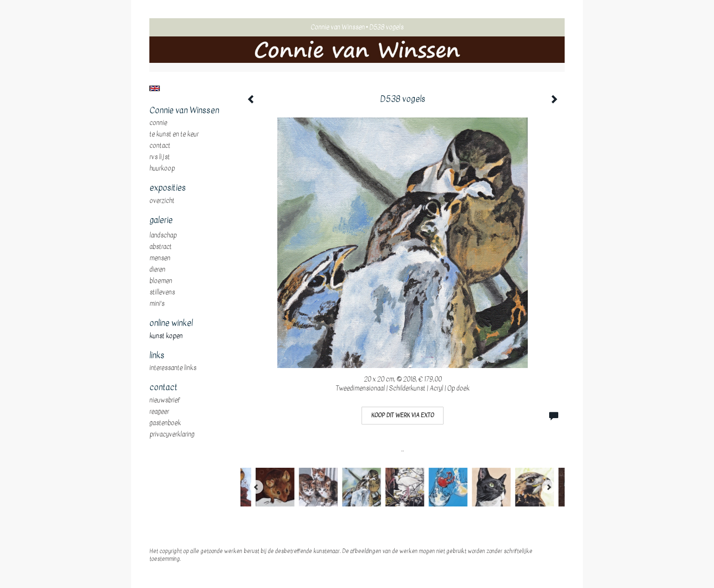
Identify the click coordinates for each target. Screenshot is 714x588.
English (155, 88)
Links (157, 356)
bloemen (161, 281)
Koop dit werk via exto (403, 415)
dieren (157, 270)
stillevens (162, 292)
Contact (160, 146)
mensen (160, 258)
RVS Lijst (160, 157)
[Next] (549, 487)
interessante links (173, 368)
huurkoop (162, 169)
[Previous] (256, 487)
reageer (159, 412)
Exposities (168, 188)
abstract (161, 247)
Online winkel (171, 323)
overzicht (162, 201)
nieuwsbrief (165, 400)
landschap (163, 235)
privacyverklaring (172, 435)
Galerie (161, 220)
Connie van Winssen (338, 27)
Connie (158, 123)
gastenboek (165, 423)
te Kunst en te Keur (174, 134)
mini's (157, 304)
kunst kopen (166, 336)
